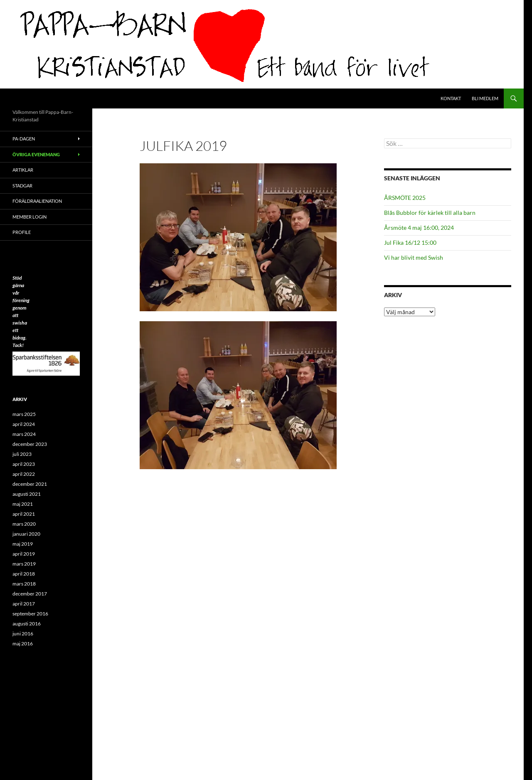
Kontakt (451, 98)
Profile (22, 232)
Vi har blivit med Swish (414, 257)
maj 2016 (23, 643)
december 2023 (30, 444)
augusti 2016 (27, 624)
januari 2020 (26, 534)
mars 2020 (24, 524)
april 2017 (24, 604)
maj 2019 (23, 544)
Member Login (30, 217)
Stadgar (22, 186)
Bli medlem (485, 98)
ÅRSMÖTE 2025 (405, 198)
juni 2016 (23, 634)
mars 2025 (24, 414)
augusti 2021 (27, 494)
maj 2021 (23, 504)
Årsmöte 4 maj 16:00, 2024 (419, 228)
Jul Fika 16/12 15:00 (410, 242)
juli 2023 (22, 454)
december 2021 (30, 484)
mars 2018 (24, 584)
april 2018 (24, 574)
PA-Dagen (24, 139)
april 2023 (24, 464)
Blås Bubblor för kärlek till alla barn (430, 213)
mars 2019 (24, 564)
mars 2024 (24, 434)
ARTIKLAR (23, 170)
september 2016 (30, 614)
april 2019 (24, 554)
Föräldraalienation (37, 201)
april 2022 (24, 474)
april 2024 (24, 424)
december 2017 (30, 594)
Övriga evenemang (36, 154)
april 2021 (24, 514)
